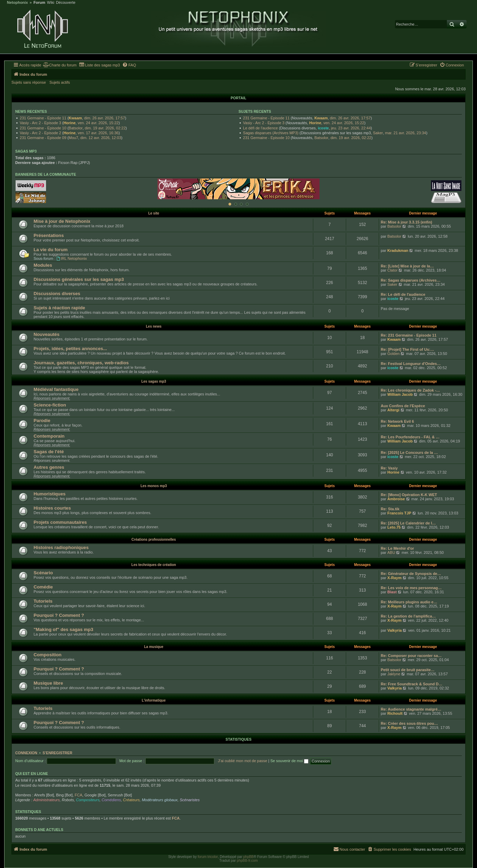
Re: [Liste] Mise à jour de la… (407, 266)
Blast (392, 592)
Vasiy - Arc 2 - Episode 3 (40, 123)
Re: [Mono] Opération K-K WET (409, 495)
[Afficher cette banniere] (230, 204)
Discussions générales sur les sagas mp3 (79, 279)
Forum (39, 3)
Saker (378, 133)
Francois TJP (399, 513)
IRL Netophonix (72, 258)
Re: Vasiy (389, 468)
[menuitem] (60, 65)
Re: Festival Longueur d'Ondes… (411, 364)
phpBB (249, 857)
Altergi (393, 410)
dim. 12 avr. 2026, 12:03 (101, 138)
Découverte (66, 3)
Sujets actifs (60, 82)
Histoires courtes (52, 508)
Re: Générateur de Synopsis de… (411, 574)
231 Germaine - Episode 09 (43, 138)
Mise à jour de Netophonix (62, 221)
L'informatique (154, 700)
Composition (48, 655)
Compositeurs (88, 800)
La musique (154, 647)
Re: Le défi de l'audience (403, 294)
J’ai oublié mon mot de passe (242, 761)
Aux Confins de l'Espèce (403, 406)
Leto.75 (394, 527)
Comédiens (111, 800)
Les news (154, 326)
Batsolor (75, 128)
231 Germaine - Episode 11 (43, 118)
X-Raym (394, 578)
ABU (391, 552)
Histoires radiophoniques (61, 547)
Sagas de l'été (49, 452)
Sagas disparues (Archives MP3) (271, 133)
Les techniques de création (154, 565)
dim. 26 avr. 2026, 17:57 (105, 118)
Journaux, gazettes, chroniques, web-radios (81, 363)
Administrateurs (46, 800)
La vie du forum (51, 250)
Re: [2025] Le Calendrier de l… (408, 523)
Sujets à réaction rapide (59, 308)
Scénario (43, 573)
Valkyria (395, 630)
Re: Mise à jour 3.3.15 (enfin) (407, 222)
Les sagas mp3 (154, 381)
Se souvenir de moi (289, 761)
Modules (43, 265)
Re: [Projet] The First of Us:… (407, 349)
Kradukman (398, 250)
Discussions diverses (57, 294)
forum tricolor (208, 857)
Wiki (51, 3)
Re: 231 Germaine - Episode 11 (409, 335)
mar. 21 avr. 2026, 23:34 (406, 133)
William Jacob (400, 394)
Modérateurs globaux (160, 800)
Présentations (49, 235)
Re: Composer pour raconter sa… (411, 656)
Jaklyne (394, 674)
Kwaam (75, 118)
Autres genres (49, 467)
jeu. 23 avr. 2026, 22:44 (351, 128)
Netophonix (17, 3)
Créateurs (131, 800)
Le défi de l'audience (260, 128)
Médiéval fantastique (56, 389)
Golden (393, 354)
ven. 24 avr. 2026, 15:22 (98, 123)
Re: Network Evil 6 (397, 421)
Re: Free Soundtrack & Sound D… (412, 684)
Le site (154, 213)
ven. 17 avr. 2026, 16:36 (98, 133)
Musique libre (48, 683)
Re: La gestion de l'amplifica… (408, 616)
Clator (392, 270)
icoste (323, 128)
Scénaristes (190, 800)
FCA (79, 795)
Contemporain (49, 436)
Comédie (43, 587)
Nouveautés (47, 334)
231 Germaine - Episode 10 (43, 128)
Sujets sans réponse (29, 82)
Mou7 (73, 138)
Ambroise (396, 499)
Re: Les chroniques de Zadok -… (410, 390)
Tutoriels (43, 601)
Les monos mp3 (154, 486)
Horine (69, 123)
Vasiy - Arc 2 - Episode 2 (40, 133)
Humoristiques (49, 494)
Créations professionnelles (154, 540)
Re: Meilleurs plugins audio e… (409, 602)
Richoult (395, 713)
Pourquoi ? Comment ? (59, 615)
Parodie (42, 421)
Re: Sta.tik (390, 509)
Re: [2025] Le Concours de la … (409, 453)
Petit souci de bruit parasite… (408, 670)
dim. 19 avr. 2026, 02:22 (105, 128)
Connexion (26, 753)
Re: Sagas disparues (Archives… (411, 280)
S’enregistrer (57, 753)
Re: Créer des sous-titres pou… (409, 723)
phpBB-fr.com (247, 861)
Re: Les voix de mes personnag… (411, 588)
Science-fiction (50, 405)
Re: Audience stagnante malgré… (411, 709)
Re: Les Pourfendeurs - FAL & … (410, 437)
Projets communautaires (60, 522)
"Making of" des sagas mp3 (63, 629)
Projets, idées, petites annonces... (70, 349)
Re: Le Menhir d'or (397, 548)
